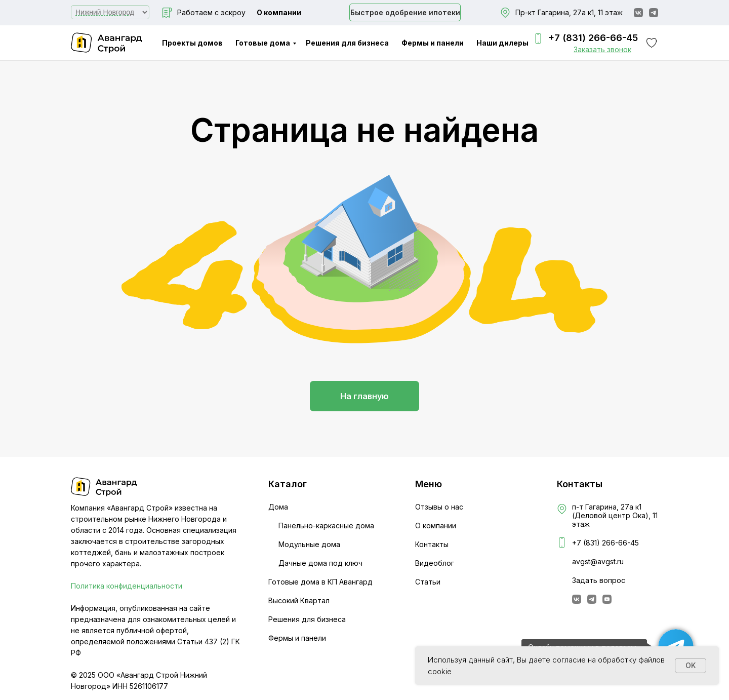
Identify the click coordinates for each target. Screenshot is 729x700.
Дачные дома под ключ (320, 563)
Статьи (428, 582)
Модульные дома (309, 544)
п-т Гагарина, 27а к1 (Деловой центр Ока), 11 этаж (615, 515)
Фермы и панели (433, 43)
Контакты (432, 544)
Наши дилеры (502, 43)
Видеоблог (435, 563)
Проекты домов (192, 43)
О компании (279, 12)
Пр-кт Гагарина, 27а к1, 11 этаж (569, 12)
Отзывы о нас (439, 507)
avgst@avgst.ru (598, 561)
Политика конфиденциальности (127, 586)
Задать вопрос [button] (599, 580)
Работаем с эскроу (211, 12)
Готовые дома (263, 43)
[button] (602, 49)
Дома (278, 507)
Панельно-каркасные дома (326, 526)
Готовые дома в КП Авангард (320, 582)
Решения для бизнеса (347, 43)
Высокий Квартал (299, 600)
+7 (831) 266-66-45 (593, 38)
